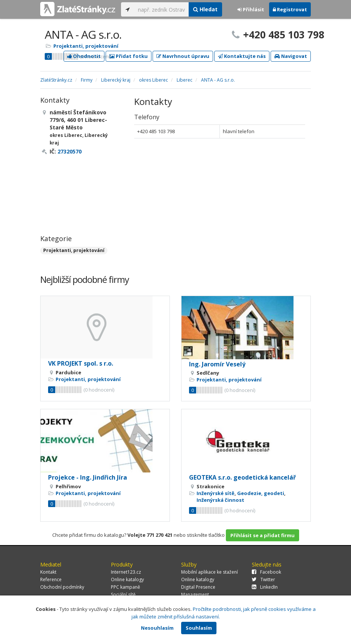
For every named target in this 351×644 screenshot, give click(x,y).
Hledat (205, 9)
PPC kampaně (126, 587)
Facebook (266, 572)
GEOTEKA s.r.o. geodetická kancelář (242, 477)
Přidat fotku (129, 56)
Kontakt (48, 572)
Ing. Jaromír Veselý (217, 364)
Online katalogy (127, 579)
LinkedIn (265, 587)
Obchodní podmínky (62, 587)
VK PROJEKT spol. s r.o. (81, 363)
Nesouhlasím (157, 628)
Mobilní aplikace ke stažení (210, 572)
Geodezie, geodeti (261, 493)
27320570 (70, 151)
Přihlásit (251, 9)
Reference (51, 579)
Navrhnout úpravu (183, 56)
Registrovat (290, 9)
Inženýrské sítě (216, 493)
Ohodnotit (84, 56)
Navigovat (291, 56)
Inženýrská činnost (220, 500)
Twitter (263, 579)
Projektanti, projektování (86, 46)
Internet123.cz (126, 572)
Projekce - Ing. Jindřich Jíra (88, 477)
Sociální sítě (123, 595)
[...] (161, 9)
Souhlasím (199, 628)
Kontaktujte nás (242, 56)
